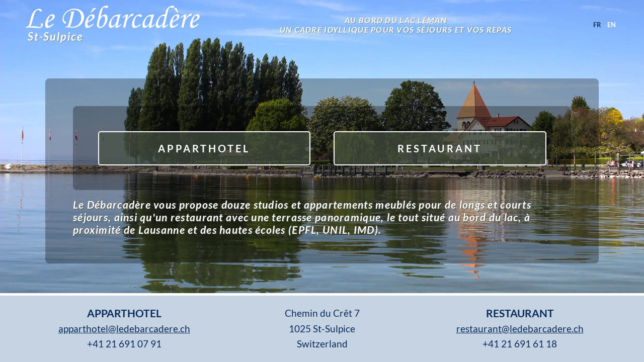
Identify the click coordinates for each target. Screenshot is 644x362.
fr (597, 25)
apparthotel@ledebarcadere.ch (124, 329)
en (612, 25)
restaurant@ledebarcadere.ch (520, 329)
